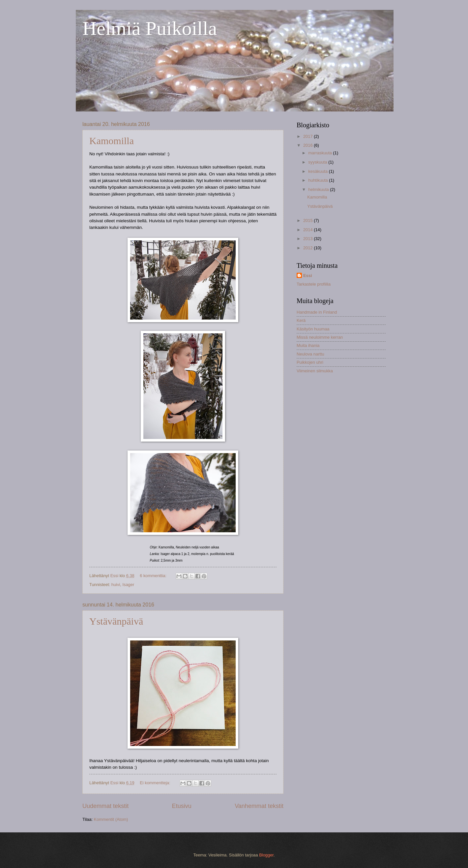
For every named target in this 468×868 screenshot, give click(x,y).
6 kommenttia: (154, 576)
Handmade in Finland (317, 312)
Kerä (301, 320)
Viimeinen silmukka (315, 371)
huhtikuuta (319, 180)
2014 (308, 230)
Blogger (266, 855)
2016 (308, 145)
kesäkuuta (318, 171)
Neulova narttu (310, 354)
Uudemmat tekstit (105, 806)
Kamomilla (112, 141)
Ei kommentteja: (156, 783)
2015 (308, 220)
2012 (308, 248)
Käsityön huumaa (313, 329)
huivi (116, 585)
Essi (308, 276)
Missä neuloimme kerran (320, 337)
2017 (308, 136)
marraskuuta (321, 153)
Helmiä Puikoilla (150, 28)
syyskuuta (318, 162)
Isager (128, 585)
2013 (308, 239)
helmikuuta (319, 189)
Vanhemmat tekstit (259, 806)
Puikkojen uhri (310, 362)
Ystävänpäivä (116, 621)
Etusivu (182, 806)
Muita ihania (308, 345)
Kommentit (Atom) (111, 819)
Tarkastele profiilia (314, 284)
